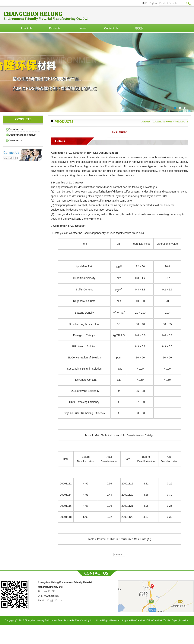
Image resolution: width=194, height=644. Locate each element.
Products (55, 28)
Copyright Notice (180, 620)
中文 (145, 3)
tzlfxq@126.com (54, 600)
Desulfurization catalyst (23, 135)
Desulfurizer (16, 129)
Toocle (167, 620)
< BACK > (119, 555)
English (153, 3)
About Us (27, 28)
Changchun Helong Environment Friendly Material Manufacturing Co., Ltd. (62, 620)
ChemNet (140, 620)
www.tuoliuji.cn (51, 596)
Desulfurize (15, 140)
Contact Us (111, 28)
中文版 (139, 28)
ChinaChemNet (154, 620)
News (83, 28)
